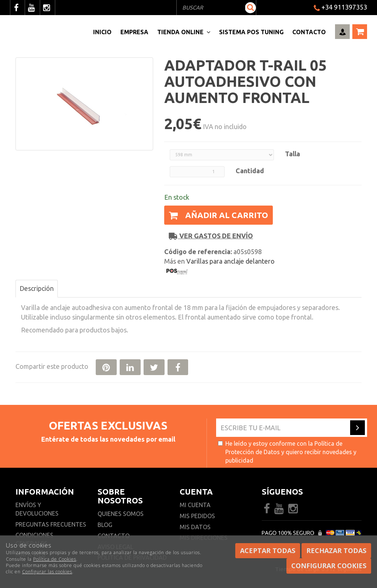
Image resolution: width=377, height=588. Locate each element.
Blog (105, 525)
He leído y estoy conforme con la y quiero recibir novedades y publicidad (287, 452)
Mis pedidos (197, 516)
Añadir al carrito (219, 215)
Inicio (102, 32)
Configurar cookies (329, 566)
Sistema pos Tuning (251, 32)
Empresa (134, 32)
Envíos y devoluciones (38, 509)
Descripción (37, 288)
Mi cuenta (195, 505)
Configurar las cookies (47, 572)
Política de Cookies (55, 559)
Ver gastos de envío (211, 236)
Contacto (309, 32)
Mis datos (195, 527)
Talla (293, 154)
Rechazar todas (336, 550)
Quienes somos (121, 514)
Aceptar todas (268, 550)
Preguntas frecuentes (51, 524)
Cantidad (250, 171)
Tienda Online (184, 32)
